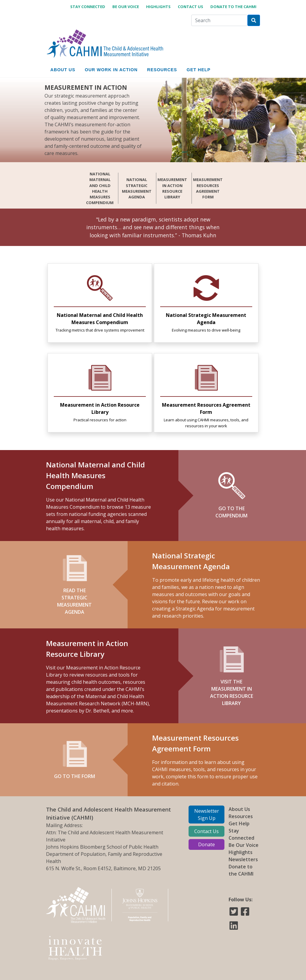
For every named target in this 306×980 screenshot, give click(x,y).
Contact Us (191, 7)
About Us (239, 809)
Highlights (158, 7)
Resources (241, 816)
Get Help (239, 823)
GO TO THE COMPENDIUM (231, 495)
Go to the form (75, 760)
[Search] (219, 20)
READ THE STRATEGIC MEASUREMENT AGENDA (75, 585)
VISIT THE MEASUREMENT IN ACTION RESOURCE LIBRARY (231, 676)
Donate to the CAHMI (233, 7)
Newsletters (243, 859)
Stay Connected (88, 7)
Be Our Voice (126, 7)
